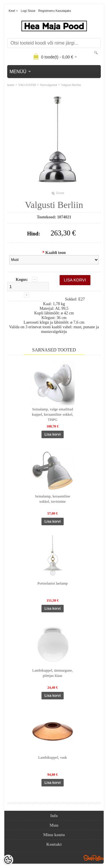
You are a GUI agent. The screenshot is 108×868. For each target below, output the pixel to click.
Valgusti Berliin (71, 85)
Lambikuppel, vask (53, 757)
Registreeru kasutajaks (55, 11)
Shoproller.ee (94, 858)
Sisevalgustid (49, 85)
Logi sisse (28, 11)
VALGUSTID (27, 85)
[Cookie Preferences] (8, 860)
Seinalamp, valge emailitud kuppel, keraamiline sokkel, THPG (53, 414)
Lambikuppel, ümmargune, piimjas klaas (53, 673)
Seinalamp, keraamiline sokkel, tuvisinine (53, 499)
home (11, 85)
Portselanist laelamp (53, 583)
